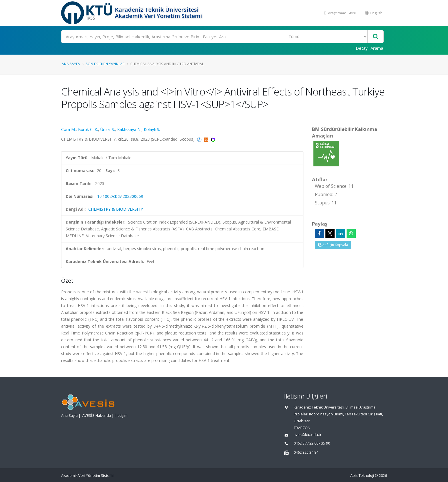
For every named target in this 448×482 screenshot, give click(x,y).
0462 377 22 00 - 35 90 (312, 443)
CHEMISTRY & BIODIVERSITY (116, 209)
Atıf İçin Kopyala (333, 245)
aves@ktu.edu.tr (308, 435)
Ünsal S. (108, 129)
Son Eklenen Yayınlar (105, 64)
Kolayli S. (152, 129)
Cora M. (68, 129)
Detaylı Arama (369, 48)
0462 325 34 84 (306, 452)
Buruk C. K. (88, 129)
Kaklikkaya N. (129, 129)
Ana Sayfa (71, 64)
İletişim (121, 416)
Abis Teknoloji (362, 476)
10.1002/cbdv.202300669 (120, 196)
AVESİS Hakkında (97, 416)
